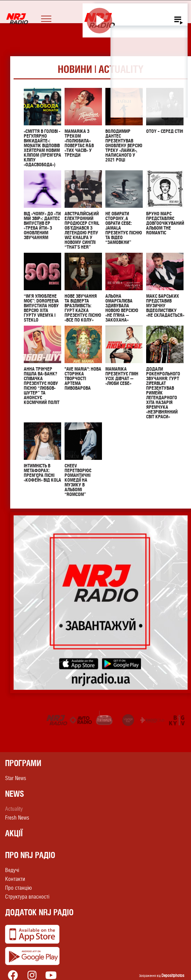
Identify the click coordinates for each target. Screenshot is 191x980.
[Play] (99, 21)
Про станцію (19, 889)
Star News (16, 779)
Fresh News (17, 818)
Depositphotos (173, 976)
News (15, 794)
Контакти (15, 880)
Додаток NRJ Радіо (39, 913)
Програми (23, 764)
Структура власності (27, 897)
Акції (14, 834)
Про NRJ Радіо (30, 856)
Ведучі (12, 871)
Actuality (14, 810)
